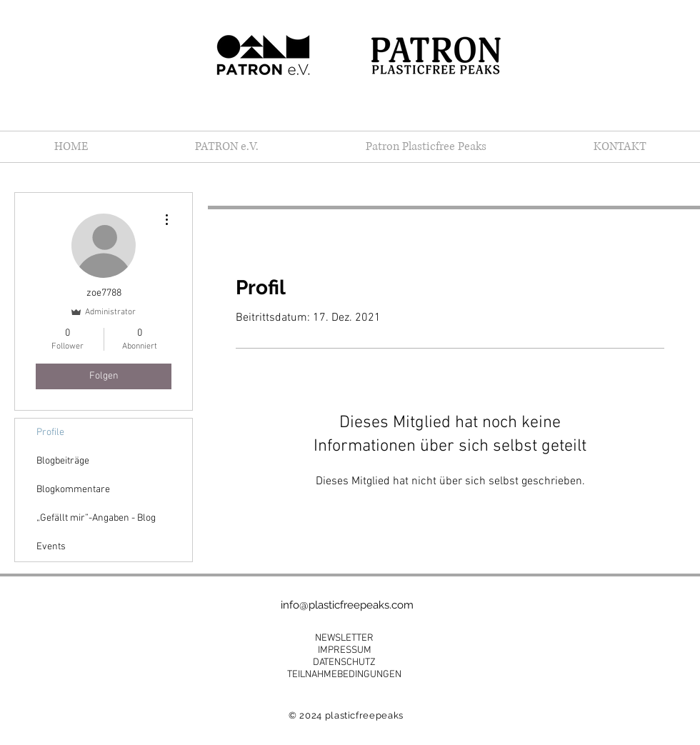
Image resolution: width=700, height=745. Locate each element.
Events (51, 547)
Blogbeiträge (63, 461)
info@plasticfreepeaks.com (347, 605)
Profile (50, 432)
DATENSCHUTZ (344, 662)
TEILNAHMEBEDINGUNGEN (344, 675)
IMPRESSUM (345, 650)
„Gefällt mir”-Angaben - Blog (96, 518)
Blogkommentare (73, 490)
